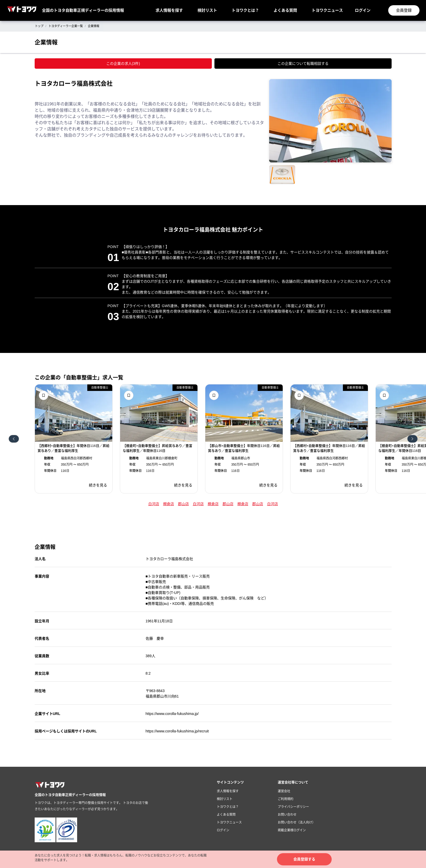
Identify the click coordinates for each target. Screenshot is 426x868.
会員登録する (304, 859)
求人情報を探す (169, 10)
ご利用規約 (286, 799)
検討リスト (207, 10)
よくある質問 (285, 10)
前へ (14, 439)
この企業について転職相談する (303, 64)
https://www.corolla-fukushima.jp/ (172, 714)
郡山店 (183, 504)
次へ (412, 439)
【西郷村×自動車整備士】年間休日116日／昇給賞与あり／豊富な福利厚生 (73, 448)
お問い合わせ (287, 815)
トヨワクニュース (327, 10)
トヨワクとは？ (245, 10)
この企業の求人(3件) (123, 64)
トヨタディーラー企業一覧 (66, 26)
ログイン (363, 10)
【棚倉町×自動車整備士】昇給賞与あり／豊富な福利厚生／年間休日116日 (158, 448)
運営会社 (284, 791)
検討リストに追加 (44, 395)
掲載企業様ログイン (292, 830)
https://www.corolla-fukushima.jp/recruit (177, 731)
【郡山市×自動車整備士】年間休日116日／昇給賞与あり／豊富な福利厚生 (244, 448)
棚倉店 (169, 504)
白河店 (154, 504)
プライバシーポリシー (293, 807)
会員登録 (404, 10)
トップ (39, 26)
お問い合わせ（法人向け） (297, 822)
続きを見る (98, 485)
